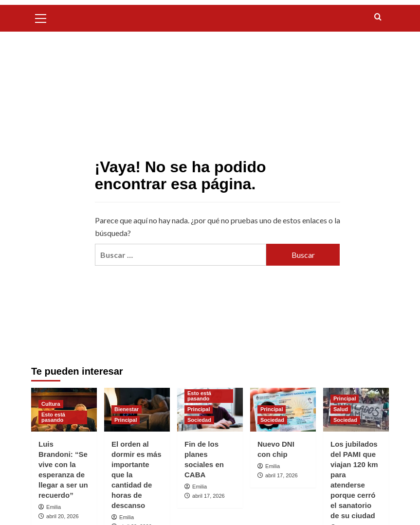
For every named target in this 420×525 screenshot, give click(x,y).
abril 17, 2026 (209, 496)
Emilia (54, 507)
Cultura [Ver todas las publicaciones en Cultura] (51, 404)
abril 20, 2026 (63, 516)
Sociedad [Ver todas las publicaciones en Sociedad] (199, 420)
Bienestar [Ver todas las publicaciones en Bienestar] (127, 409)
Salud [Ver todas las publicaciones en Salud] (341, 409)
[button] (41, 17)
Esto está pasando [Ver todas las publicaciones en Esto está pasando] (53, 417)
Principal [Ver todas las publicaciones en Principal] (126, 420)
